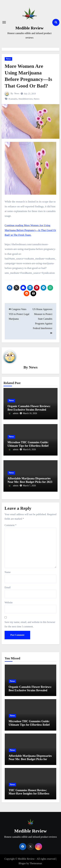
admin (13, 413)
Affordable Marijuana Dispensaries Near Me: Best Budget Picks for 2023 (30, 480)
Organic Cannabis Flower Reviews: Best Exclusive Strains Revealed (29, 408)
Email (8, 587)
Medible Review (29, 28)
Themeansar (36, 863)
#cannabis (13, 99)
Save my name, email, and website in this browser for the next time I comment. (30, 624)
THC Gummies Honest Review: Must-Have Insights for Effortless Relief (29, 794)
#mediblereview (26, 99)
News (9, 59)
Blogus (22, 863)
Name (8, 572)
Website (9, 602)
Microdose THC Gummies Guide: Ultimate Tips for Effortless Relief (28, 444)
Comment (11, 525)
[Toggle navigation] (4, 22)
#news (37, 99)
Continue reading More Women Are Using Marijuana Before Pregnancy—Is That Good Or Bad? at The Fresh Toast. (30, 230)
